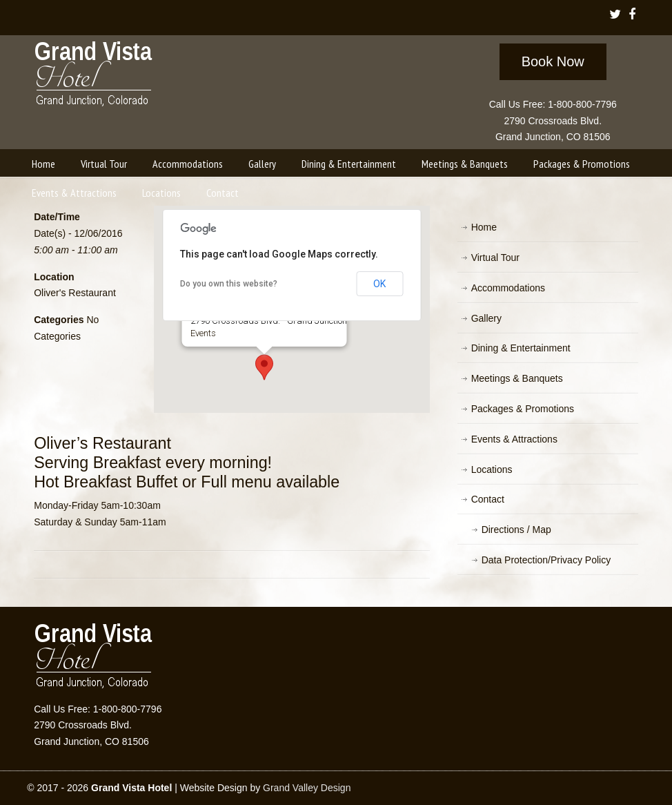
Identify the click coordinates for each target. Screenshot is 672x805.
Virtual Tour (495, 258)
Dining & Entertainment (521, 348)
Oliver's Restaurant (75, 293)
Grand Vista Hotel (94, 77)
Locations (492, 469)
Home (484, 227)
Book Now (553, 61)
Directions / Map (516, 530)
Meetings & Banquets (517, 378)
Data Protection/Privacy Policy (546, 560)
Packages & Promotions (523, 409)
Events (202, 333)
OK (379, 284)
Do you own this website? (229, 284)
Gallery (486, 318)
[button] (264, 367)
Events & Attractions (514, 439)
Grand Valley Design (307, 788)
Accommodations (508, 288)
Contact (488, 499)
